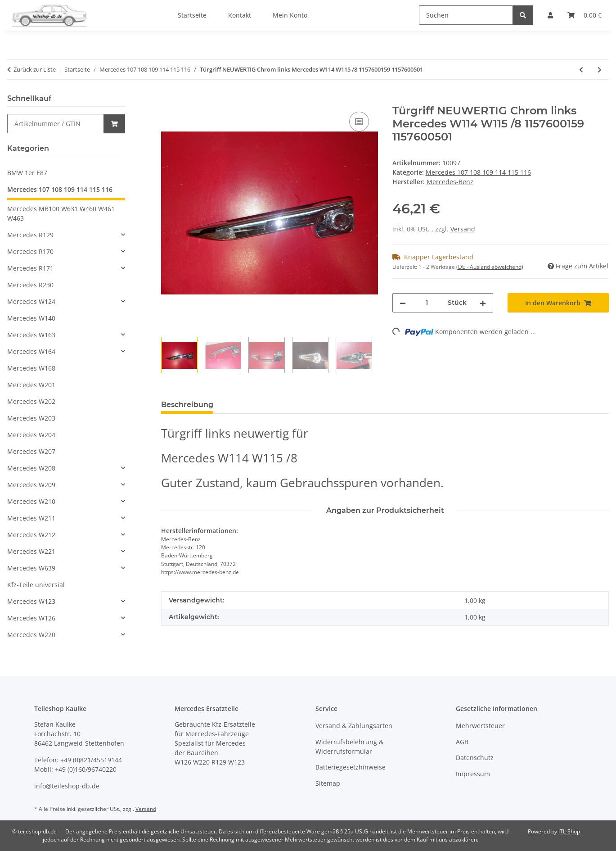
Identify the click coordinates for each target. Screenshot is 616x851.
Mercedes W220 (31, 635)
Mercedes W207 (31, 451)
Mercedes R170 (30, 251)
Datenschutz (475, 758)
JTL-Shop (569, 831)
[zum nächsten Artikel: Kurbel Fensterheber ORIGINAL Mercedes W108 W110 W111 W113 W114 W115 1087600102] (600, 70)
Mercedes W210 (31, 501)
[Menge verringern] (403, 303)
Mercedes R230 (30, 285)
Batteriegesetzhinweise (351, 767)
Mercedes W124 (31, 301)
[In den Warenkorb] (168, 100)
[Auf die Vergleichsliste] (359, 122)
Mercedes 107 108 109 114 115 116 (478, 172)
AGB (462, 742)
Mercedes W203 (31, 418)
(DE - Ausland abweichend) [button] (490, 267)
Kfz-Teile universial (36, 585)
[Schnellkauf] (56, 124)
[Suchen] (466, 15)
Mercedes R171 (30, 268)
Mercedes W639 (31, 568)
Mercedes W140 (31, 318)
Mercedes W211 (31, 518)
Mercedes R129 (30, 235)
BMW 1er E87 (27, 173)
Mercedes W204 (31, 435)
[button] (66, 235)
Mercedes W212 (31, 535)
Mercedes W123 (31, 601)
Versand (463, 229)
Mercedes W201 (31, 385)
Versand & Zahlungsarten (354, 726)
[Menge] (427, 303)
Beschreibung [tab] (187, 405)
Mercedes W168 (31, 368)
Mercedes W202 (31, 401)
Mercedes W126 (31, 618)
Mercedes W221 (31, 551)
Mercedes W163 (31, 335)
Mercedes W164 (31, 351)
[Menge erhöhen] (483, 303)
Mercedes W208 (31, 468)
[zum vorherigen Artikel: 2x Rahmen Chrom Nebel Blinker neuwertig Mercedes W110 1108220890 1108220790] (581, 70)
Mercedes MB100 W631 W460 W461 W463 (61, 213)
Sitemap (328, 783)
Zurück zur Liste (35, 69)
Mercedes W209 (31, 485)
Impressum (473, 774)
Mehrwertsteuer (480, 726)
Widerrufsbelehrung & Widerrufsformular (349, 747)
